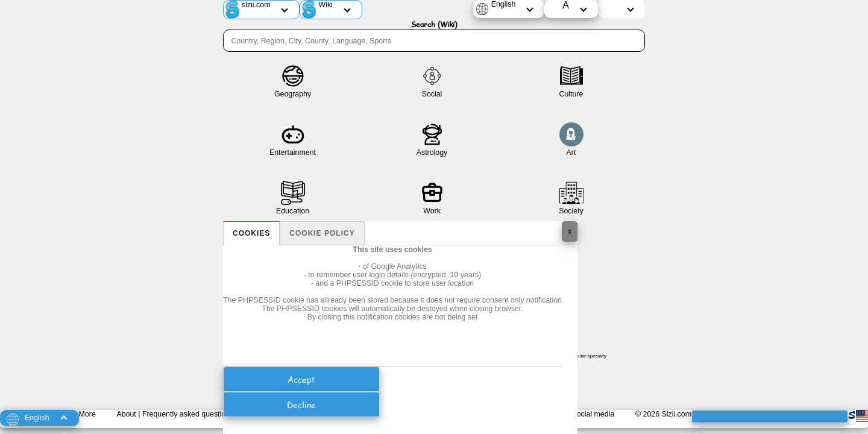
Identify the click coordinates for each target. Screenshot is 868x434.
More (87, 414)
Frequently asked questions (188, 414)
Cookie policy (322, 233)
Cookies (251, 233)
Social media (593, 414)
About (126, 414)
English (504, 4)
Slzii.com (676, 414)
